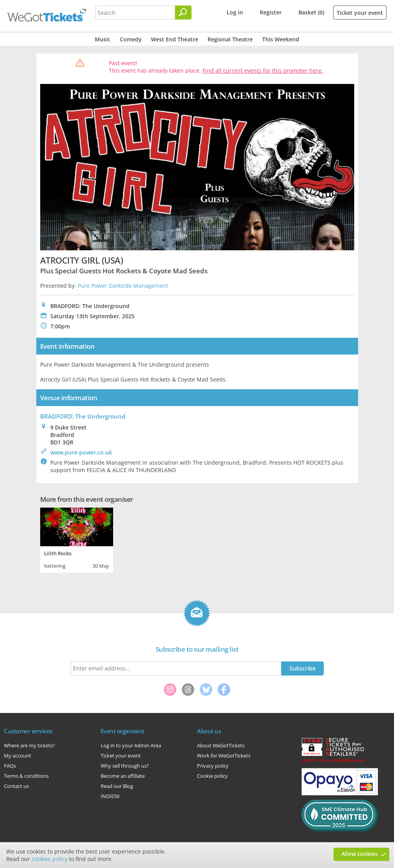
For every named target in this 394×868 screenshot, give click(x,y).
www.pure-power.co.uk (81, 452)
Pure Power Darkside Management (123, 286)
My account (18, 756)
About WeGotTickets (221, 745)
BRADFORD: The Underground (83, 416)
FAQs (10, 766)
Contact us (16, 786)
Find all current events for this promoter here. (263, 70)
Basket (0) (311, 12)
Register (271, 12)
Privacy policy (213, 766)
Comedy (131, 39)
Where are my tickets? (29, 745)
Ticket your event (360, 13)
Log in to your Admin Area (131, 745)
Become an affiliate (123, 776)
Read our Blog (117, 786)
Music (103, 39)
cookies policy (50, 859)
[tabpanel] (77, 539)
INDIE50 (110, 796)
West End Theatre (175, 39)
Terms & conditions (26, 776)
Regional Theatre (230, 39)
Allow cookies (359, 854)
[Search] (183, 12)
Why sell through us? (125, 766)
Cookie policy (212, 776)
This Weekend (281, 39)
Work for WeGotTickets (224, 756)
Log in (235, 12)
